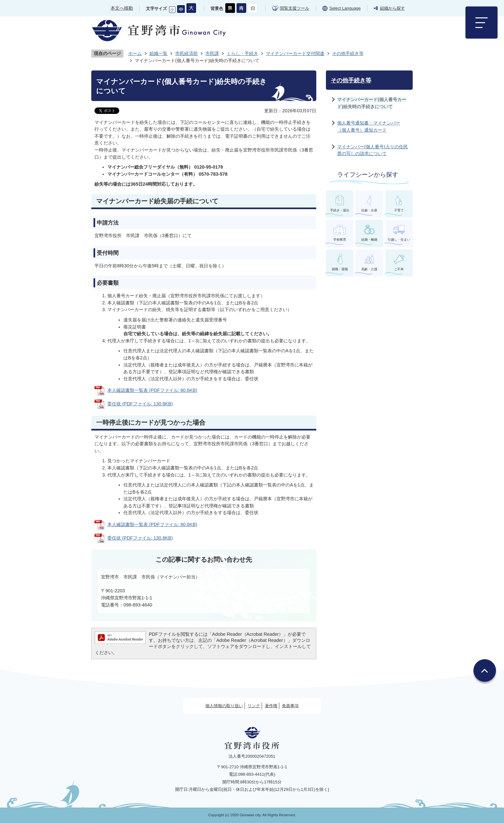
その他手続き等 (348, 53)
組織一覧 (158, 53)
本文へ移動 (122, 8)
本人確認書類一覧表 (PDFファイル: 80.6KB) (152, 390)
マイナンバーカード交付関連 (295, 53)
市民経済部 (186, 53)
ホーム (135, 53)
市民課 (212, 53)
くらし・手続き (242, 53)
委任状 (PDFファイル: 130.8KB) (140, 404)
